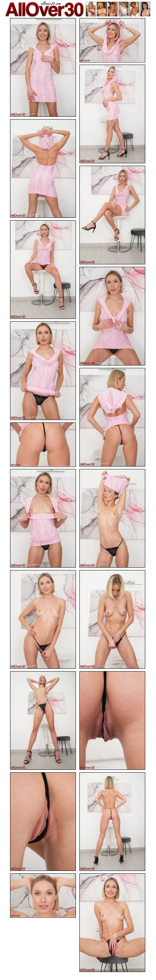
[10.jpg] (43, 445)
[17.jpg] (43, 822)
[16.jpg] (112, 720)
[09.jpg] (112, 417)
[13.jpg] (43, 619)
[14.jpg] (112, 619)
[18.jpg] (112, 822)
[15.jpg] (43, 720)
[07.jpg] (112, 316)
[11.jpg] (43, 518)
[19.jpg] (43, 896)
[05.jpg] (112, 215)
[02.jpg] (112, 40)
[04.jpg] (43, 168)
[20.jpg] (112, 923)
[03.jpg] (112, 114)
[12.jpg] (112, 518)
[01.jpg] (43, 67)
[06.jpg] (43, 270)
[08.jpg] (43, 371)
